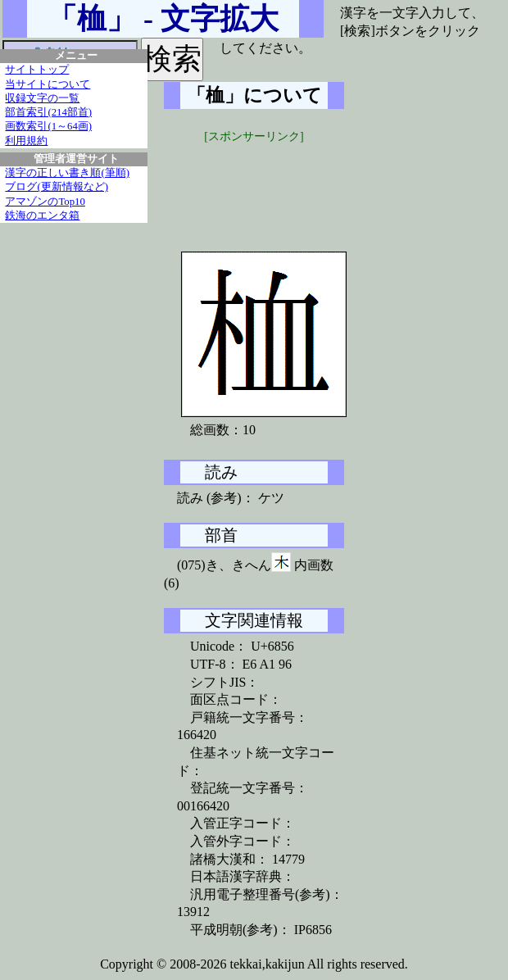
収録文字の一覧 (42, 98)
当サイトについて (48, 84)
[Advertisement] (287, 186)
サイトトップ (37, 70)
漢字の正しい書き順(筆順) (67, 173)
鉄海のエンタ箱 (42, 216)
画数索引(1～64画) (48, 126)
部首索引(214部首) (48, 112)
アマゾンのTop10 (45, 202)
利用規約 (26, 141)
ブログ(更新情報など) (57, 187)
